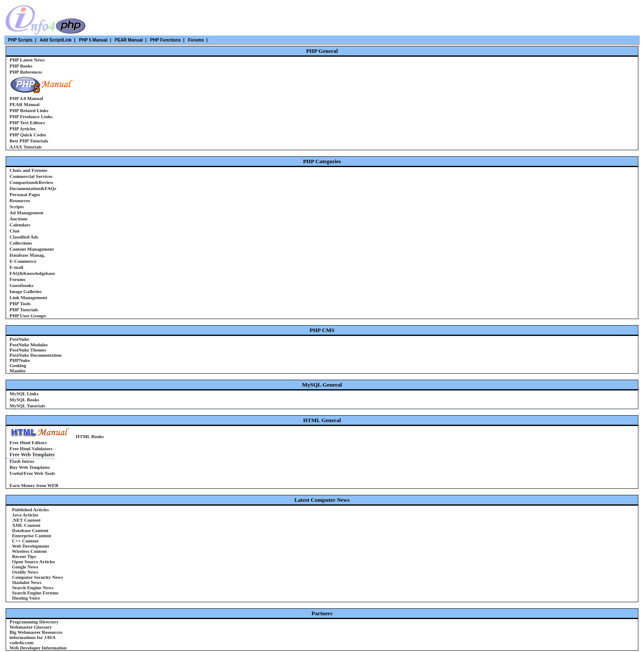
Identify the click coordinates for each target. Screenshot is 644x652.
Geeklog (18, 365)
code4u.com (21, 642)
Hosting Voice (25, 598)
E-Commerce (23, 261)
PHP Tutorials (24, 310)
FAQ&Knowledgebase (32, 273)
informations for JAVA (32, 637)
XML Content (26, 525)
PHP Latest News (27, 60)
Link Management (28, 297)
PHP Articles (23, 129)
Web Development (30, 546)
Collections (21, 243)
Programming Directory (34, 622)
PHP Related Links (29, 110)
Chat (14, 231)
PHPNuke (20, 360)
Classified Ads (24, 237)
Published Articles (30, 510)
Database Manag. (27, 255)
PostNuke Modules (29, 345)
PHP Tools (20, 303)
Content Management (32, 249)
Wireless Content (29, 551)
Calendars (20, 225)
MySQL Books (24, 400)
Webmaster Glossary (31, 627)
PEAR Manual (24, 104)
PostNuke (19, 339)
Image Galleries (26, 291)
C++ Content (25, 541)
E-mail (16, 267)
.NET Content (26, 520)
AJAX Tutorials (26, 147)
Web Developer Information (38, 648)
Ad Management (27, 213)
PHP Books (21, 66)
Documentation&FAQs (33, 188)
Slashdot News (26, 582)
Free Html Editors (28, 442)
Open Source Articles (33, 562)
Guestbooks (21, 285)
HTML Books (90, 436)
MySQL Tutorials (27, 406)
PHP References (26, 72)
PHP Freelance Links (31, 116)
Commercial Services (31, 176)
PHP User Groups (28, 316)
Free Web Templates (32, 455)
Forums (18, 279)
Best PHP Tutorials (29, 141)
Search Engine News (32, 587)
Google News (25, 567)
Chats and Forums (28, 170)
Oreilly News (24, 572)
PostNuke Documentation (35, 355)
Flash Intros (23, 461)
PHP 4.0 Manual (26, 98)
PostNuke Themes (28, 350)
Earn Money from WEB (34, 485)
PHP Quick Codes (28, 135)
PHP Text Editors (27, 123)
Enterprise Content (31, 536)
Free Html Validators (31, 449)
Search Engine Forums (35, 593)
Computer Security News (37, 577)
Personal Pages (25, 194)
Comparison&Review (31, 182)
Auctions (19, 219)
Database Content (30, 530)
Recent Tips (23, 556)
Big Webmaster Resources (36, 632)
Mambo (18, 371)
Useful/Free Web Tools (32, 473)
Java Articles (25, 515)
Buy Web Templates (30, 467)
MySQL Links (24, 394)
